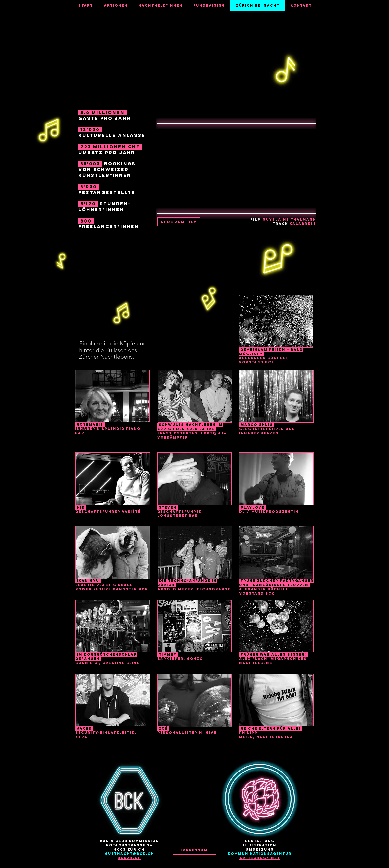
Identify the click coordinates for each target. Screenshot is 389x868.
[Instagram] (195, 827)
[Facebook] (182, 827)
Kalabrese (303, 224)
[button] (179, 222)
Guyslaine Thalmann (289, 219)
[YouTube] (207, 827)
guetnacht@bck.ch (130, 854)
